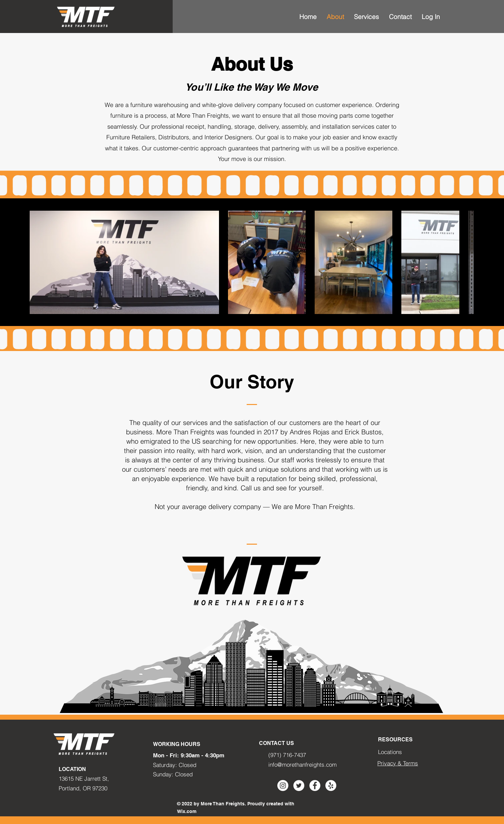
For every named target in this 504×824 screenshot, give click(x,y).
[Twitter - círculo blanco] (299, 785)
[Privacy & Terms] (398, 763)
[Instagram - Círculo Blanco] (283, 785)
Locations (390, 752)
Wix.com (187, 811)
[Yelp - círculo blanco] (331, 785)
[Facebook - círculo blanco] (315, 785)
